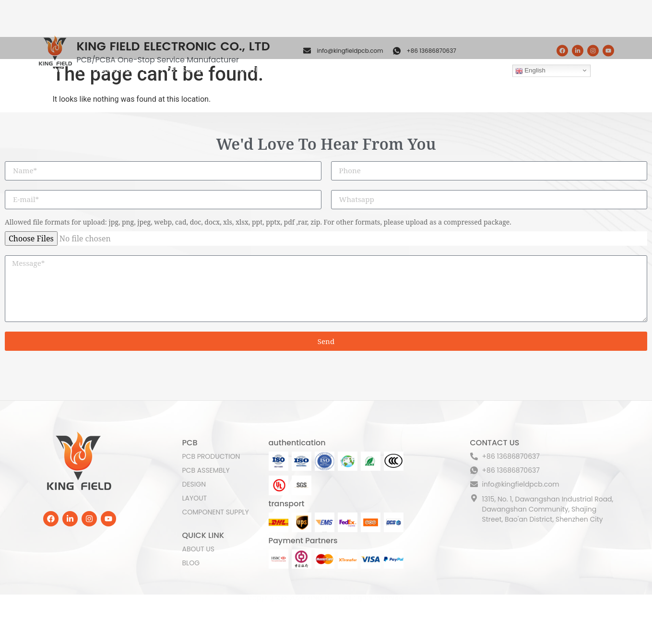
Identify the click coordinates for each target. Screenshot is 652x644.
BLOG (430, 48)
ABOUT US (390, 48)
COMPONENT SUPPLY (326, 48)
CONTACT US (474, 48)
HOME (54, 48)
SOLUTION (257, 48)
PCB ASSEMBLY (191, 48)
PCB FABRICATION (112, 48)
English (530, 49)
